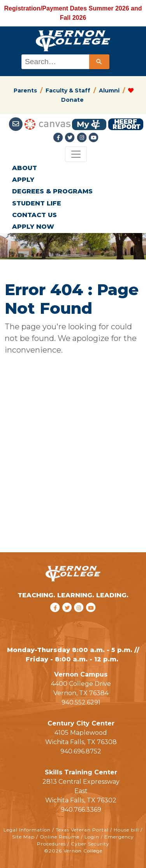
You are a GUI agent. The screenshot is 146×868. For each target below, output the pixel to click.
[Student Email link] (17, 124)
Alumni (109, 90)
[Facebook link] (59, 138)
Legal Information (27, 830)
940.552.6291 (81, 702)
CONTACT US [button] (34, 215)
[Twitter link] (71, 138)
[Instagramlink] (83, 138)
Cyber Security (90, 844)
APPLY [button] (23, 180)
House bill (126, 830)
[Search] (99, 62)
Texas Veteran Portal (82, 830)
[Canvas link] (47, 124)
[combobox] (65, 62)
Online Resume (60, 837)
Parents (25, 90)
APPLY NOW (33, 227)
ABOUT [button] (25, 168)
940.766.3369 (81, 810)
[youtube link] (93, 138)
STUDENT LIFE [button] (37, 203)
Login (92, 837)
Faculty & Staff (68, 90)
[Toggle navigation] (76, 154)
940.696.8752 (81, 751)
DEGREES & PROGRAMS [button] (52, 191)
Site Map (23, 837)
